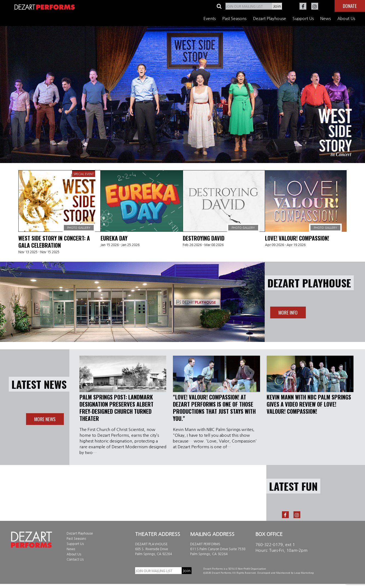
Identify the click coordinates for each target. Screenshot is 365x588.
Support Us (303, 18)
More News (45, 419)
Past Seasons (234, 18)
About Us (346, 18)
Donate (350, 6)
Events (209, 18)
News (326, 18)
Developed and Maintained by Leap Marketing (286, 573)
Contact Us (75, 560)
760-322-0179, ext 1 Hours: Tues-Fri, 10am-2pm (281, 547)
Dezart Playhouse (270, 18)
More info (288, 312)
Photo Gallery (79, 228)
